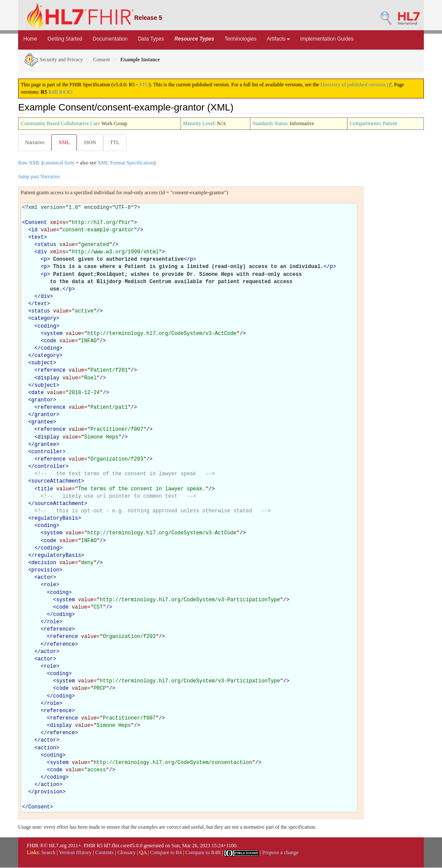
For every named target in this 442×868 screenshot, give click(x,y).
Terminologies (240, 39)
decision (44, 563)
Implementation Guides (327, 39)
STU (144, 85)
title (45, 489)
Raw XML (29, 163)
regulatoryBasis (55, 519)
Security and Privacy (54, 60)
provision (46, 571)
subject (42, 363)
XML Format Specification (126, 163)
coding (47, 327)
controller (47, 452)
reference (52, 371)
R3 (69, 92)
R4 (62, 92)
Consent (102, 60)
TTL (117, 142)
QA (143, 853)
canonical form (59, 163)
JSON (92, 142)
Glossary (127, 853)
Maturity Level (199, 123)
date (38, 393)
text (38, 238)
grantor (42, 401)
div (42, 253)
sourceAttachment (56, 482)
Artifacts (278, 39)
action (47, 748)
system (53, 334)
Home (30, 39)
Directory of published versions (356, 85)
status (47, 245)
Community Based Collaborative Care (60, 123)
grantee (42, 423)
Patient (390, 123)
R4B (53, 92)
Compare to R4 (166, 853)
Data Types (151, 39)
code (50, 341)
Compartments (365, 123)
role (50, 585)
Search (49, 853)
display (48, 379)
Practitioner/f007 (117, 430)
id (35, 230)
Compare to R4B (203, 853)
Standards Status (270, 123)
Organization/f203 (117, 460)
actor (45, 578)
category (44, 319)
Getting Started (65, 39)
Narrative (35, 142)
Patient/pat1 (109, 408)
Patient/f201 (109, 371)
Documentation (110, 39)
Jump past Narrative (39, 177)
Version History (76, 853)
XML (65, 142)
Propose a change (281, 853)
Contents (105, 853)
